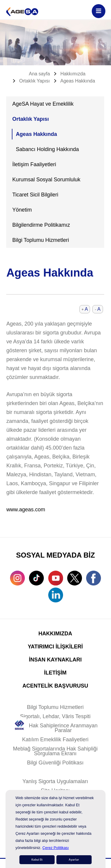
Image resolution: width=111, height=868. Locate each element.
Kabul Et (37, 860)
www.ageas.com (26, 510)
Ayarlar (74, 860)
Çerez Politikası (55, 848)
